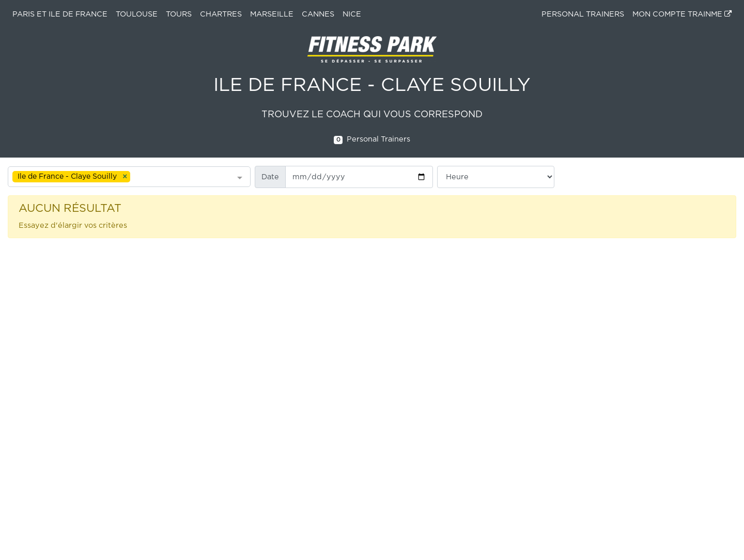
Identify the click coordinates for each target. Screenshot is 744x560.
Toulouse (137, 14)
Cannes (318, 14)
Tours (179, 14)
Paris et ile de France (60, 14)
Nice (352, 14)
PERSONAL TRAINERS (583, 14)
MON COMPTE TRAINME (682, 14)
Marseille (272, 14)
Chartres (221, 14)
